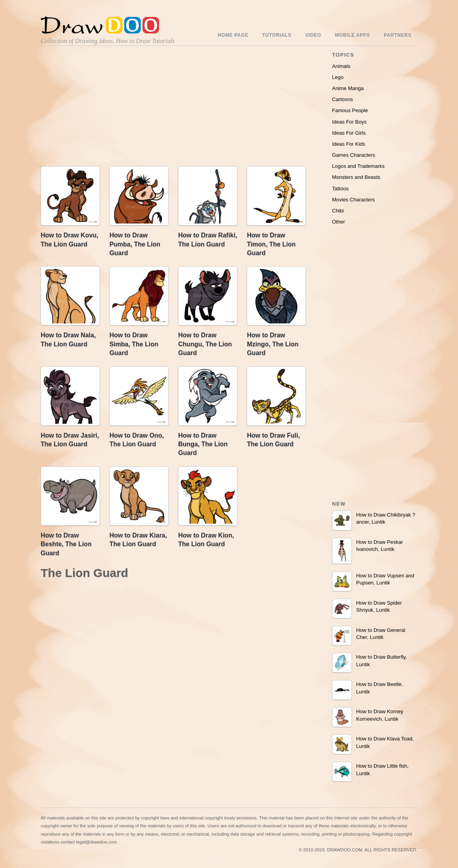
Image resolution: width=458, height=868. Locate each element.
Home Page (233, 35)
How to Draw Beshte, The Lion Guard (66, 544)
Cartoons (343, 99)
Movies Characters (353, 200)
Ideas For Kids (349, 144)
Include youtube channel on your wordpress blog (212, 859)
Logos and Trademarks (358, 166)
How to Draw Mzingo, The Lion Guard (273, 344)
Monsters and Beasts (356, 177)
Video (313, 35)
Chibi (338, 211)
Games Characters (354, 155)
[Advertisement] (108, 108)
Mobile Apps (352, 35)
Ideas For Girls (349, 133)
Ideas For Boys (349, 122)
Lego (338, 77)
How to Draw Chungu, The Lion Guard (205, 344)
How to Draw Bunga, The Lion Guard (203, 444)
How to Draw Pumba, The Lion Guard (135, 244)
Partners (398, 35)
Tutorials (277, 35)
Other (339, 222)
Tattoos (340, 189)
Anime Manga (348, 88)
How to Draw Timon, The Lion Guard (271, 244)
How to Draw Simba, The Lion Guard (134, 344)
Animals (341, 66)
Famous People (350, 110)
